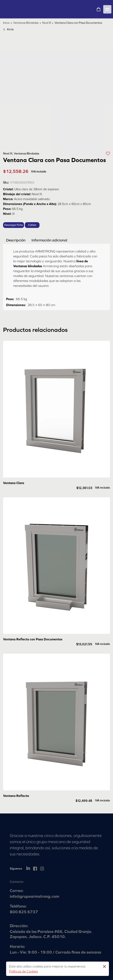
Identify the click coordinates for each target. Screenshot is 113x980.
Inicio (6, 23)
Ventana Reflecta (16, 796)
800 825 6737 (24, 912)
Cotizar (32, 225)
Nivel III (47, 23)
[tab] (16, 240)
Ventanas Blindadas (26, 23)
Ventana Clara (14, 483)
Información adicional (49, 240)
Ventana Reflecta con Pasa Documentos (33, 639)
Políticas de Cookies (24, 971)
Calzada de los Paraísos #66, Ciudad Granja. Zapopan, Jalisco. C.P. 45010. (51, 934)
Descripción (16, 240)
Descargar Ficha (14, 225)
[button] (108, 153)
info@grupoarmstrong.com (35, 896)
